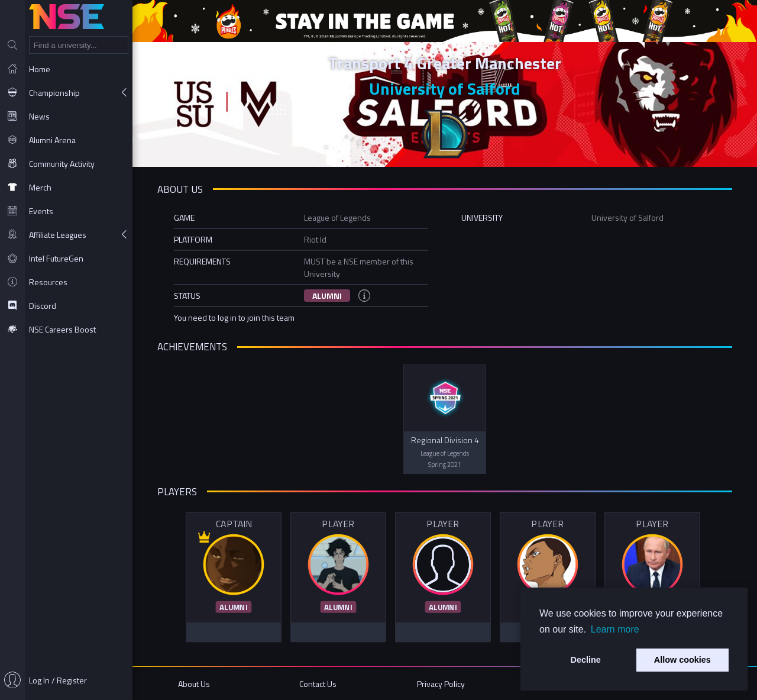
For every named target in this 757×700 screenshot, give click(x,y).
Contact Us (318, 684)
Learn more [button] (615, 629)
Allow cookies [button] (682, 660)
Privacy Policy (441, 684)
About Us (194, 684)
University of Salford (445, 88)
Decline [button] (586, 660)
